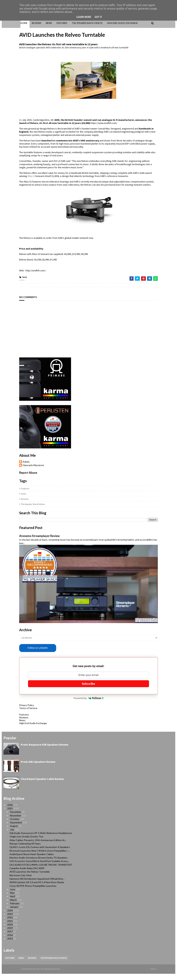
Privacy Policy (9, 711)
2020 (10, 931)
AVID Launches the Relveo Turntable (30, 878)
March (14, 906)
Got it (98, 17)
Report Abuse (11, 463)
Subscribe (88, 690)
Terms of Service (11, 714)
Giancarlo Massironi (16, 455)
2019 (10, 934)
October (15, 825)
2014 (10, 945)
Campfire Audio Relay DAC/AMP (27, 874)
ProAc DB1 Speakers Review (38, 768)
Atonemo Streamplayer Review (22, 526)
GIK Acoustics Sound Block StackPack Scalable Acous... (39, 867)
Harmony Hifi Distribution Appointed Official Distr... (37, 885)
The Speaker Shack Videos (15, 494)
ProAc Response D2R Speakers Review (45, 751)
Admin (9, 452)
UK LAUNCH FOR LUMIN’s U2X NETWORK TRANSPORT (41, 871)
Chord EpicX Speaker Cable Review (42, 785)
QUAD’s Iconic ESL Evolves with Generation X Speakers (40, 853)
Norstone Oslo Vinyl (20, 881)
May (13, 899)
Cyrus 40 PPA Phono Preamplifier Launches (33, 892)
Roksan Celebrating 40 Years (25, 850)
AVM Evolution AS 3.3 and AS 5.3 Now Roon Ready (37, 888)
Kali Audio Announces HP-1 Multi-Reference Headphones (41, 839)
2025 (10, 815)
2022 (10, 924)
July (12, 836)
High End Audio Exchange (16, 729)
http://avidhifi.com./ (18, 261)
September (16, 829)
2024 (10, 917)
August (14, 832)
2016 (10, 941)
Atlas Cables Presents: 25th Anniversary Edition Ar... (38, 846)
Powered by (88, 704)
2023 (10, 920)
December (16, 818)
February (15, 910)
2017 (10, 938)
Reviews (7, 489)
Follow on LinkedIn (20, 654)
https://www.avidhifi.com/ (48, 119)
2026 (10, 811)
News (4, 270)
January (14, 913)
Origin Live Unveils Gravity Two (26, 843)
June (13, 896)
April (13, 902)
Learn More (84, 17)
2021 (10, 927)
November (16, 822)
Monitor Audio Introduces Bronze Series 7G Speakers (38, 864)
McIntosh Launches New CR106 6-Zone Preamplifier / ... (40, 857)
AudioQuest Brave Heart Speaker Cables (32, 860)
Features (8, 478)
